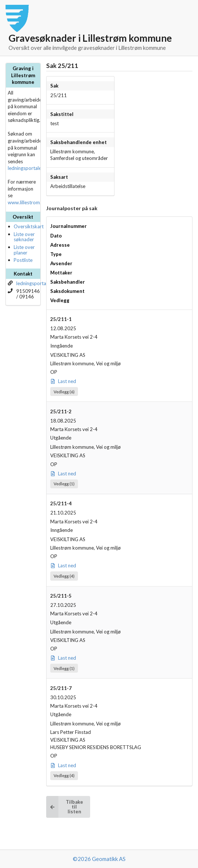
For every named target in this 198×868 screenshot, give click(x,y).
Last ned (63, 381)
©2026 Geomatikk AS (99, 859)
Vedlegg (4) (64, 576)
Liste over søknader (24, 237)
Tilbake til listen (65, 807)
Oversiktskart (29, 226)
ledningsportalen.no (29, 168)
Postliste (23, 260)
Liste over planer (24, 250)
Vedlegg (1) (64, 484)
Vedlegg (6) (64, 392)
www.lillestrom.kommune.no (38, 202)
